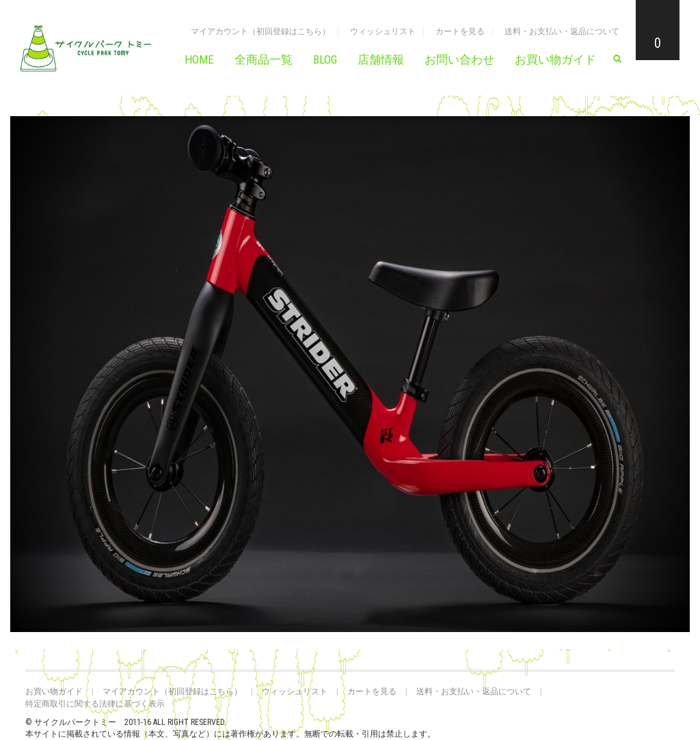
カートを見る (460, 31)
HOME (199, 59)
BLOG (325, 59)
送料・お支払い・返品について (562, 31)
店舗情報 (381, 59)
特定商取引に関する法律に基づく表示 (95, 704)
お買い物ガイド (555, 59)
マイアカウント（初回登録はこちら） (260, 31)
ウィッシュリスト (383, 31)
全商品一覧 (264, 59)
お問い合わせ (459, 59)
